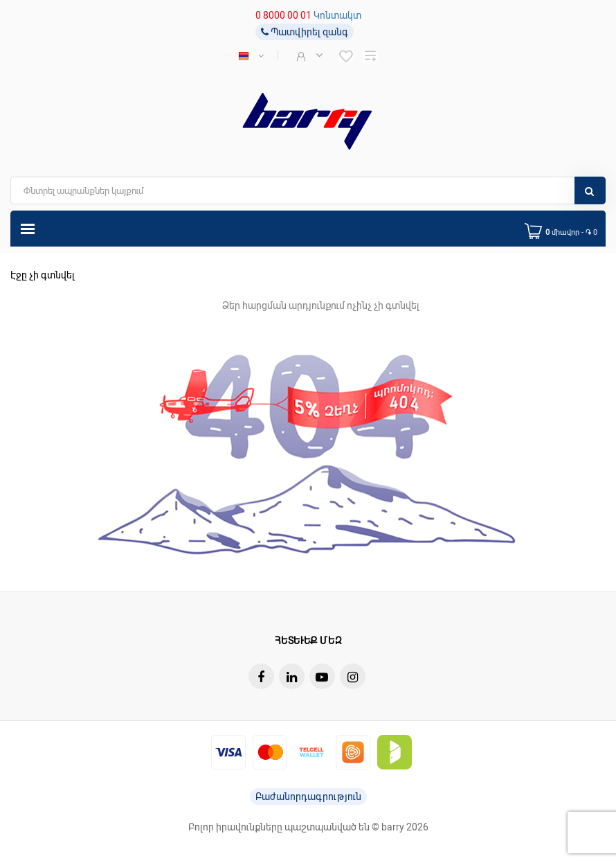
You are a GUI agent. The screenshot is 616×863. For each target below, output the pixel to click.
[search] (308, 190)
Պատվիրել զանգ (305, 32)
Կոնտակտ (337, 15)
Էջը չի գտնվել (43, 275)
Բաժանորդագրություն (308, 797)
